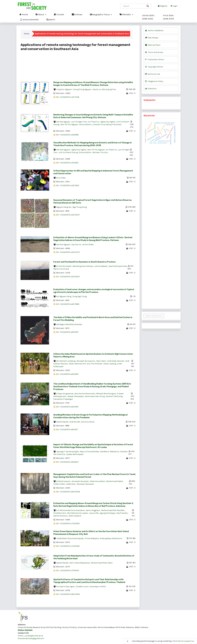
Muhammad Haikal (115, 481)
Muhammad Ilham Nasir (102, 563)
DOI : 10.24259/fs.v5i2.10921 (67, 185)
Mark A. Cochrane (61, 269)
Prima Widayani (92, 538)
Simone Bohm (86, 124)
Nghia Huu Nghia (108, 122)
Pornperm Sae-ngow (66, 587)
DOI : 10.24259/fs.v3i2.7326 (68, 97)
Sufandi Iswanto (64, 481)
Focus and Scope (154, 52)
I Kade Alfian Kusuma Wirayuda (70, 538)
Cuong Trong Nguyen (82, 89)
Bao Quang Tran (109, 89)
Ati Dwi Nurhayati (64, 266)
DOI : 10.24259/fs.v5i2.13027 (68, 215)
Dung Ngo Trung (80, 296)
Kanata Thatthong (114, 396)
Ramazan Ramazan (85, 484)
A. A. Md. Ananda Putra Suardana (71, 510)
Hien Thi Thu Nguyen (69, 124)
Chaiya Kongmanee (65, 394)
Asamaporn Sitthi (98, 587)
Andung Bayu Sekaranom (111, 538)
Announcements (29, 19)
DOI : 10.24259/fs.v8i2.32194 (68, 594)
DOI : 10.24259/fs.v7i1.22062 (68, 523)
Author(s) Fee (152, 74)
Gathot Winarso (61, 516)
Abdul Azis (71, 484)
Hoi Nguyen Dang (64, 296)
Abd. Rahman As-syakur (78, 513)
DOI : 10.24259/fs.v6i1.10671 (67, 332)
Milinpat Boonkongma (106, 394)
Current (59, 14)
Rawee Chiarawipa (76, 396)
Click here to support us (183, 641)
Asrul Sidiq (61, 178)
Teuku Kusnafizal (98, 481)
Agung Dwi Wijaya (108, 513)
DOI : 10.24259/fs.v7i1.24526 (68, 546)
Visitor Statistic (25, 630)
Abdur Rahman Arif (78, 364)
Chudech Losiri (82, 587)
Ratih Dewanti (75, 516)
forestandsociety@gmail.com (31, 638)
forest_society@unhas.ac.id (30, 636)
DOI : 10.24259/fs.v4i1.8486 (67, 135)
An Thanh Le (94, 122)
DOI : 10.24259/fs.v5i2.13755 (68, 252)
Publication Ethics (155, 60)
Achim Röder (88, 245)
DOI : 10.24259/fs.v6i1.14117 (67, 429)
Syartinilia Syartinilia (118, 266)
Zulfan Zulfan (60, 484)
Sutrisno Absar (88, 422)
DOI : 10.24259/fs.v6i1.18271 (67, 462)
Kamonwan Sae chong (95, 396)
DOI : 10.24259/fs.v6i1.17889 (68, 304)
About (40, 14)
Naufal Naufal (63, 422)
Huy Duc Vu (77, 245)
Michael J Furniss (100, 152)
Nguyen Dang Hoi (64, 207)
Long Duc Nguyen (64, 89)
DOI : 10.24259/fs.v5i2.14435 (68, 277)
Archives (77, 14)
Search (51, 19)
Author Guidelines (154, 30)
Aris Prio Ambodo (95, 364)
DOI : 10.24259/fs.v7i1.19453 (67, 570)
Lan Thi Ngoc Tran (79, 122)
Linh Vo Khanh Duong (68, 152)
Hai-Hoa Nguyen (63, 122)
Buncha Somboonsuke (85, 394)
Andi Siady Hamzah (116, 361)
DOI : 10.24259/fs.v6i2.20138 (68, 492)
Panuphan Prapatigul (63, 399)
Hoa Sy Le (97, 89)
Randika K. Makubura (110, 452)
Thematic (126, 14)
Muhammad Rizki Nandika (113, 510)
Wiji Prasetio (122, 513)
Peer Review (152, 38)
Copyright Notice (154, 67)
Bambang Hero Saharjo (83, 266)
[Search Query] (134, 6)
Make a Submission (154, 316)
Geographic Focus (100, 14)
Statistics (151, 89)
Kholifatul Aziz (60, 513)
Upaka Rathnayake (75, 454)
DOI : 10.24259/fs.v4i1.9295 (67, 163)
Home (24, 14)
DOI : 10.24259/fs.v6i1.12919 (67, 374)
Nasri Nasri (102, 361)
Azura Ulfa (94, 513)
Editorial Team (153, 45)
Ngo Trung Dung (80, 207)
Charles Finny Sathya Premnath (107, 124)
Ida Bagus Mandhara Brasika (69, 324)
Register (163, 6)
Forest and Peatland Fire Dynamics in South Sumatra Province (84, 262)
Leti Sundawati (101, 266)
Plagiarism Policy (154, 81)
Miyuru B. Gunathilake (90, 452)
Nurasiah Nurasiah (80, 481)
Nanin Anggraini (93, 510)
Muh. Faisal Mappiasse (80, 563)
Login (174, 6)
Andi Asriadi (75, 422)
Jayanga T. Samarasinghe (68, 452)
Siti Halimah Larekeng (66, 361)
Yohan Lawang (110, 364)
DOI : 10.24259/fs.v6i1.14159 (67, 407)
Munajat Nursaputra (86, 361)
